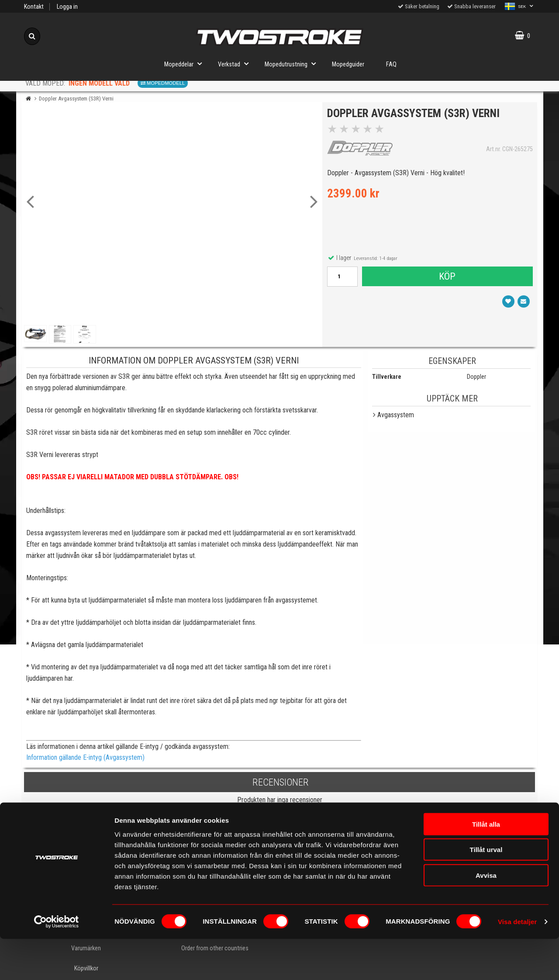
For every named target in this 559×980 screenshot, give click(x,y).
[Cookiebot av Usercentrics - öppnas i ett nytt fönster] (57, 963)
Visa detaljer (517, 963)
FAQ (391, 64)
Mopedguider (348, 64)
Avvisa (486, 916)
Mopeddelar (186, 64)
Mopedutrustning (293, 64)
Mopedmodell (163, 83)
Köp (447, 278)
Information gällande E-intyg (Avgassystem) (85, 757)
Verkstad (236, 64)
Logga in (67, 7)
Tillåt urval (486, 891)
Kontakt (34, 7)
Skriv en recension (280, 817)
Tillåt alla (486, 865)
